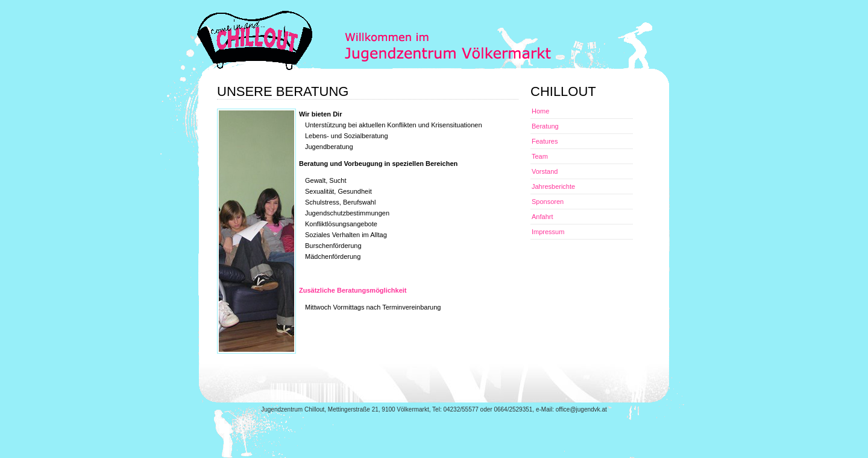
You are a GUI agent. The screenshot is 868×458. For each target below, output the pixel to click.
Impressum (548, 232)
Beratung (545, 126)
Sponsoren (548, 202)
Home (540, 111)
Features (545, 141)
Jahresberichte (553, 186)
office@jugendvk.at (581, 409)
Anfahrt (542, 217)
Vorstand (545, 171)
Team (540, 156)
